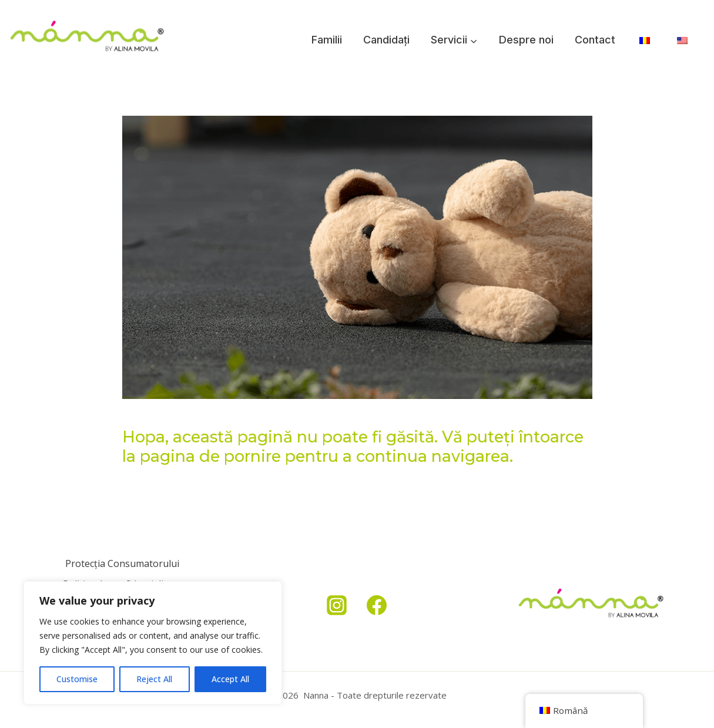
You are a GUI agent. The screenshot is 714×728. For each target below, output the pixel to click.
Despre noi (526, 40)
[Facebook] (377, 605)
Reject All (154, 679)
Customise (77, 679)
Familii (327, 40)
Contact (595, 40)
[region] (153, 643)
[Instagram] (337, 605)
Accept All (230, 679)
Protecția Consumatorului (122, 563)
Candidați (386, 40)
